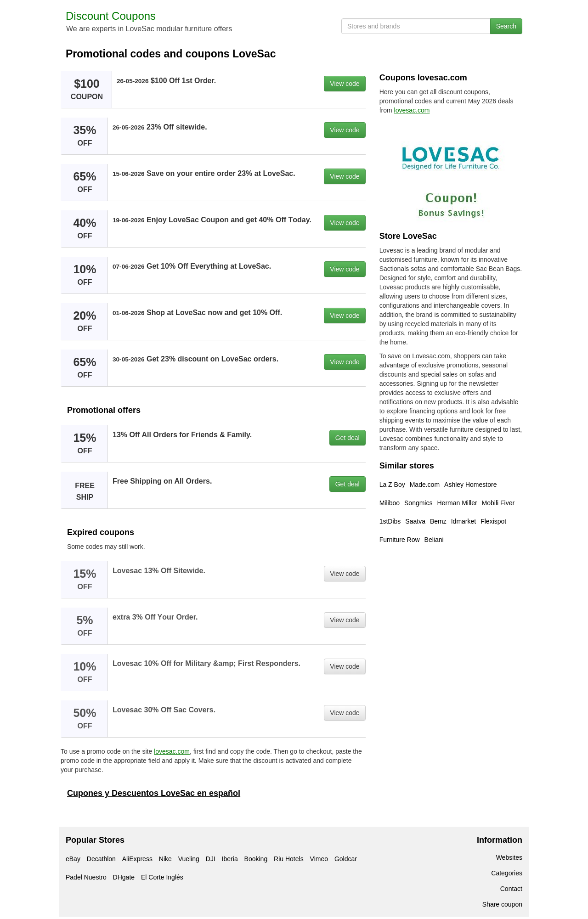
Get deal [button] (348, 438)
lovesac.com (172, 751)
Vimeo (319, 859)
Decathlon (101, 859)
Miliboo (390, 503)
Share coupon (502, 904)
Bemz (438, 521)
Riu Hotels (289, 859)
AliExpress (137, 859)
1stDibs (390, 521)
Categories (507, 873)
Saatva (415, 521)
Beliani (434, 540)
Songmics (418, 503)
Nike (165, 859)
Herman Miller (457, 503)
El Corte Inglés (162, 877)
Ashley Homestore (470, 485)
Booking (256, 859)
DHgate (124, 877)
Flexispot (493, 521)
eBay (73, 859)
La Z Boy (392, 485)
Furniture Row (400, 540)
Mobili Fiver (498, 503)
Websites (509, 857)
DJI (211, 859)
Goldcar (346, 859)
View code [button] (345, 84)
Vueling (189, 859)
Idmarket (464, 521)
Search (506, 26)
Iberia (230, 859)
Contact (511, 889)
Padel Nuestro (86, 877)
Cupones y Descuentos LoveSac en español (154, 793)
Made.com (425, 485)
